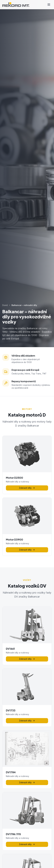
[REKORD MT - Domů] (16, 5)
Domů (5, 305)
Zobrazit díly (27, 488)
